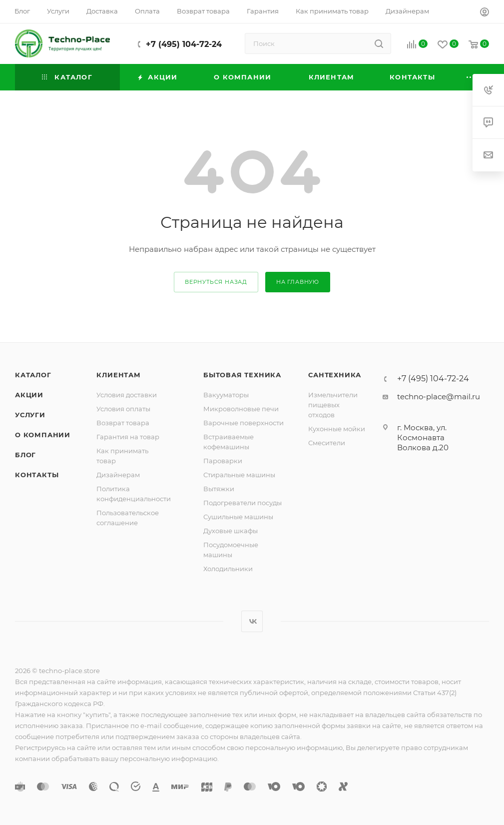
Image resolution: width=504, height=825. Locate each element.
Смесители (327, 443)
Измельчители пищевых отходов (333, 405)
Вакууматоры (226, 395)
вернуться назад (216, 282)
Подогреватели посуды (243, 503)
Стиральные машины (239, 475)
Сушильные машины (238, 517)
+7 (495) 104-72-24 (184, 44)
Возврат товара (123, 423)
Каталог (33, 375)
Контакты (37, 475)
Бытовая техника (242, 375)
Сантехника (335, 375)
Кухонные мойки (337, 429)
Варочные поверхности (244, 423)
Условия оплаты (123, 409)
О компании (43, 435)
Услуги (30, 415)
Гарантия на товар (128, 437)
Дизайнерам (118, 475)
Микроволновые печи (241, 409)
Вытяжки (219, 489)
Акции (29, 395)
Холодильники (228, 569)
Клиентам (118, 375)
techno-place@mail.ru (439, 397)
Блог (25, 455)
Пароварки (223, 461)
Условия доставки (127, 395)
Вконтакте (252, 621)
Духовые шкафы (231, 531)
